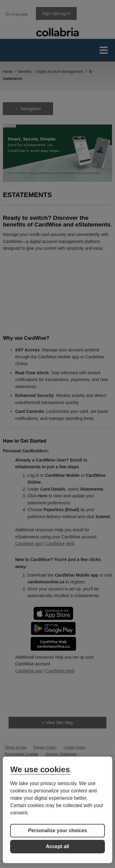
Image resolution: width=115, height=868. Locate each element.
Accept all (58, 846)
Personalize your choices (57, 831)
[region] (57, 810)
